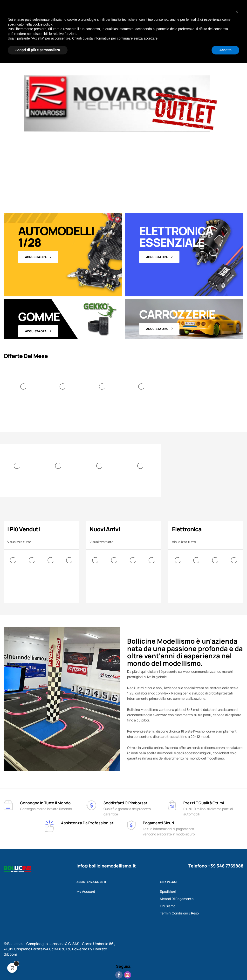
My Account (86, 891)
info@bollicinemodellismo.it (106, 866)
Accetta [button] (225, 967)
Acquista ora (36, 257)
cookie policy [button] (42, 941)
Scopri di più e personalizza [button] (38, 967)
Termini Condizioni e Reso (179, 913)
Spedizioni (168, 891)
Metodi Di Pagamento (177, 899)
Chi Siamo (168, 906)
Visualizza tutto (19, 542)
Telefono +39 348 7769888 (216, 866)
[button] (237, 928)
